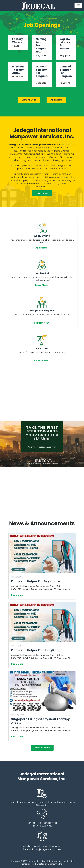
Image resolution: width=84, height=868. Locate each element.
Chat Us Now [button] (42, 361)
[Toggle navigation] (78, 6)
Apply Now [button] (42, 248)
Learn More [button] (42, 193)
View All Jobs (29, 100)
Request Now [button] (42, 323)
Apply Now (56, 100)
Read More (18, 595)
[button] (6, 444)
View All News (42, 748)
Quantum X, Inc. (55, 864)
